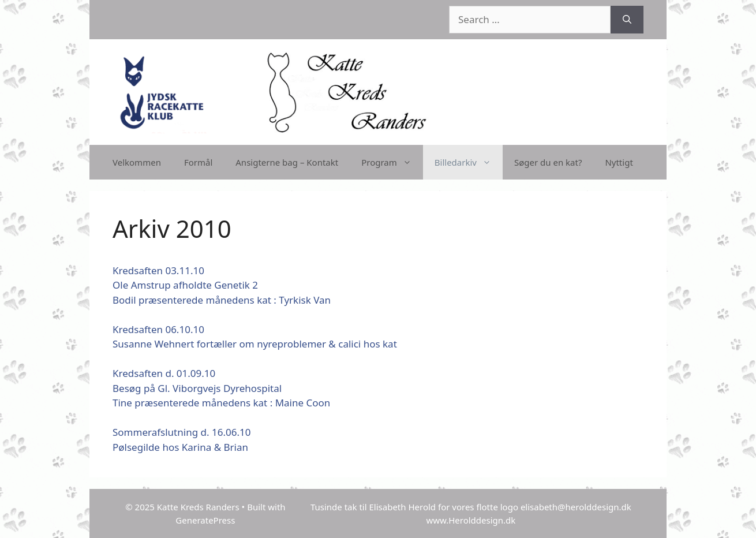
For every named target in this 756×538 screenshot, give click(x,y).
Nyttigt (619, 162)
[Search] (627, 20)
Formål (198, 162)
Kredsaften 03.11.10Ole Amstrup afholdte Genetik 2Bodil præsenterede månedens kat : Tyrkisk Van (222, 285)
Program (392, 162)
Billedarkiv (469, 162)
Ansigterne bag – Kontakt (287, 162)
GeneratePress (205, 520)
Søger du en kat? (548, 162)
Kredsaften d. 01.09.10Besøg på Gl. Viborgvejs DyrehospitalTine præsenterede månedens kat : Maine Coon (221, 388)
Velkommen (137, 162)
